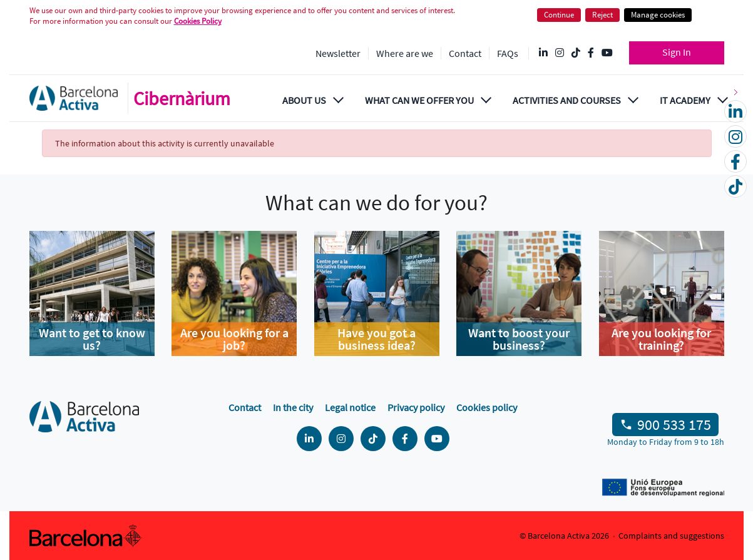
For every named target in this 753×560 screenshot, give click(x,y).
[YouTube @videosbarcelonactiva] (607, 53)
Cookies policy (487, 407)
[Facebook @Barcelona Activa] (591, 53)
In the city (293, 407)
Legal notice (350, 407)
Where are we (405, 53)
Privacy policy (416, 407)
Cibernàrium (182, 98)
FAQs (508, 53)
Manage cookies (658, 15)
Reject (602, 15)
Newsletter (338, 53)
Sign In (677, 52)
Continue (559, 15)
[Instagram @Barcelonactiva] (560, 53)
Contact (465, 53)
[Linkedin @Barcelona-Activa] (543, 53)
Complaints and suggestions (671, 536)
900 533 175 (674, 425)
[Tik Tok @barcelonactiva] (576, 53)
